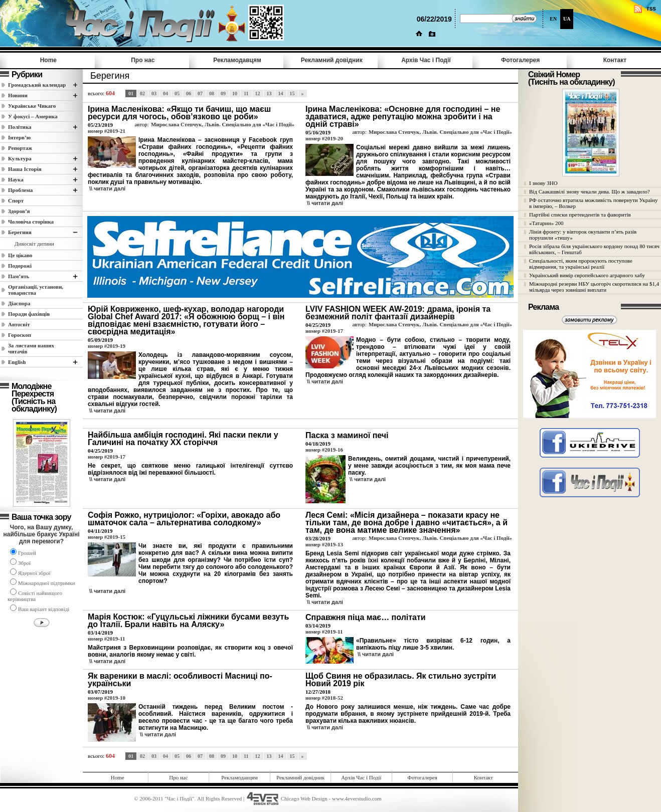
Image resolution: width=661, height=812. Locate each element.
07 (200, 93)
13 (269, 93)
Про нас (143, 60)
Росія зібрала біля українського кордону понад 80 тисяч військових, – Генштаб (594, 249)
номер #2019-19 (107, 346)
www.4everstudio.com (357, 798)
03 (154, 93)
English (17, 362)
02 (142, 93)
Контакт (615, 60)
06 (189, 93)
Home (48, 60)
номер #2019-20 (324, 138)
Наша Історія (25, 169)
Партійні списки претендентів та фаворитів (580, 215)
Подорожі (20, 266)
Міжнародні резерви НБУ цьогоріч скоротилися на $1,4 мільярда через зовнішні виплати (594, 287)
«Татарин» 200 (546, 223)
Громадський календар (37, 85)
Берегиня (20, 232)
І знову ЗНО (543, 183)
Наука (16, 179)
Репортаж (20, 148)
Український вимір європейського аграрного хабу (587, 275)
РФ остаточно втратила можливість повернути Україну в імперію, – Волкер (593, 203)
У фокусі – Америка (33, 116)
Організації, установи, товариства (36, 290)
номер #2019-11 (106, 639)
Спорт (16, 200)
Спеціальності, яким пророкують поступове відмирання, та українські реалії (581, 264)
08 (212, 93)
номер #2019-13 (324, 544)
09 (223, 93)
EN (553, 19)
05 (177, 93)
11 (246, 93)
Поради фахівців (29, 314)
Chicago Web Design (304, 798)
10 (235, 93)
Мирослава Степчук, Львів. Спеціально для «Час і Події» (223, 124)
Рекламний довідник (332, 60)
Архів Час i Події (426, 60)
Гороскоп (20, 335)
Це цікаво (20, 255)
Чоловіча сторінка (31, 222)
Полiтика (20, 127)
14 (281, 93)
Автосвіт (19, 324)
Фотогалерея (520, 60)
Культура (20, 158)
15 (292, 93)
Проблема (20, 190)
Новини (18, 95)
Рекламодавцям (237, 60)
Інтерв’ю (19, 137)
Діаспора (19, 303)
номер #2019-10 (107, 698)
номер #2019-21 (107, 131)
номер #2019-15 (107, 537)
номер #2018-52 (324, 698)
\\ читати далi (107, 188)
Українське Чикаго (32, 106)
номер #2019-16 (324, 450)
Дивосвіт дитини (34, 244)
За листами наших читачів (31, 348)
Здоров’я (19, 211)
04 (166, 93)
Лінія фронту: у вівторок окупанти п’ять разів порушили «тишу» (583, 235)
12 (258, 93)
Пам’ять (19, 276)
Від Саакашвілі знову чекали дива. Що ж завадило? (590, 191)
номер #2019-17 (324, 331)
